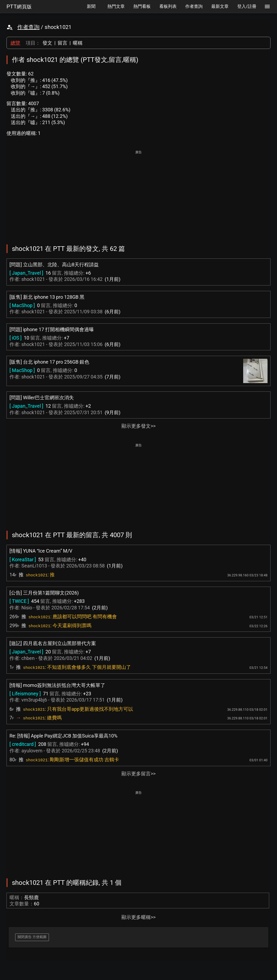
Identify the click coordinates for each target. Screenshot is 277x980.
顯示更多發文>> (138, 426)
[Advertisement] (138, 194)
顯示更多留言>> (138, 774)
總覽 (15, 43)
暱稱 (78, 43)
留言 (62, 43)
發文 (47, 43)
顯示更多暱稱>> (138, 917)
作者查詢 (28, 27)
